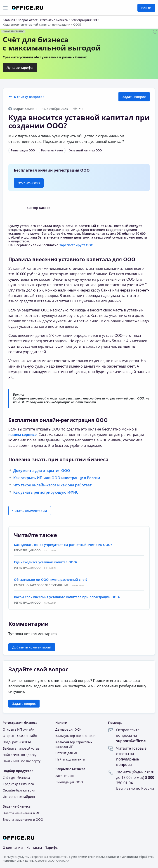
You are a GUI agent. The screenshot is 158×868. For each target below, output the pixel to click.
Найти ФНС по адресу (20, 755)
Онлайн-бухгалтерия (19, 790)
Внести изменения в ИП (22, 813)
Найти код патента (70, 759)
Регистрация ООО (23, 150)
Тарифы (52, 848)
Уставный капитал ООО (86, 150)
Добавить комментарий (32, 647)
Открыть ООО (29, 183)
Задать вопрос (134, 97)
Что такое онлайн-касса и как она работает (52, 485)
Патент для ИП (67, 753)
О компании (13, 848)
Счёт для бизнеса (16, 778)
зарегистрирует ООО (76, 245)
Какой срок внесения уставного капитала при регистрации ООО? (67, 597)
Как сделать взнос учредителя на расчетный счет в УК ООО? (63, 545)
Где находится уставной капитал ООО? (46, 562)
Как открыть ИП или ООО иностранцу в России (57, 478)
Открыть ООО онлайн (20, 736)
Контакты (34, 848)
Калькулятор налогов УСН (75, 736)
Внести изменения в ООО (23, 819)
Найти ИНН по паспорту (22, 761)
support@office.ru (132, 741)
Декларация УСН (68, 729)
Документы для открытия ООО (42, 471)
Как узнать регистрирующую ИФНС (46, 492)
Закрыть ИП (65, 776)
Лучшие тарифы (20, 68)
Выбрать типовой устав (21, 748)
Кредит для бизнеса (18, 784)
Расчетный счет (52, 150)
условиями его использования (94, 857)
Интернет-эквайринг (19, 797)
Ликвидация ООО (69, 782)
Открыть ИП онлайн (19, 729)
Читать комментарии (30, 511)
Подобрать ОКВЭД (17, 742)
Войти (146, 8)
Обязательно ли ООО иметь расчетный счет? (51, 580)
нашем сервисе (22, 435)
